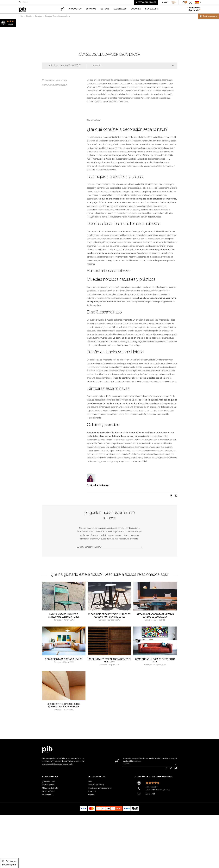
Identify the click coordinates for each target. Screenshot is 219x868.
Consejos (38, 16)
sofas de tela (96, 264)
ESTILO (169, 3)
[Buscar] (20, 2)
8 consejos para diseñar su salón (64, 717)
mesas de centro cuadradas (108, 356)
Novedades (151, 9)
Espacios (91, 9)
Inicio (21, 16)
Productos (75, 9)
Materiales (120, 9)
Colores (136, 9)
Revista (29, 16)
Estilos (105, 9)
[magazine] (62, 9)
